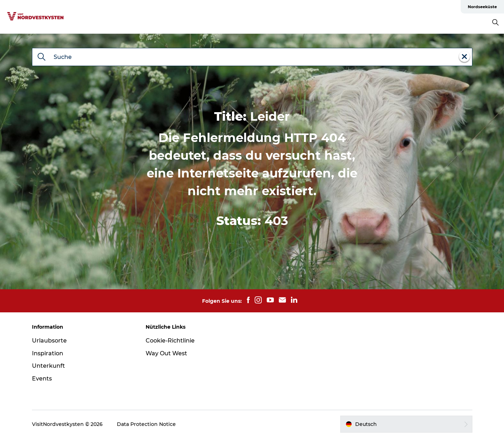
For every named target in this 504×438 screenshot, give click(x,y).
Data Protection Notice (146, 424)
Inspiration (48, 353)
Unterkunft (48, 366)
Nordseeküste (482, 7)
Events (42, 379)
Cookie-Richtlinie (170, 341)
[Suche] (42, 58)
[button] (406, 424)
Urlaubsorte (49, 341)
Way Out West (166, 353)
